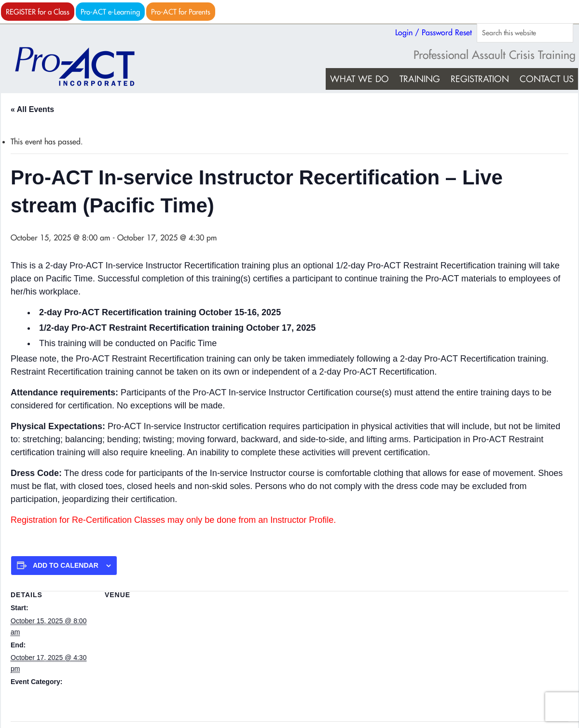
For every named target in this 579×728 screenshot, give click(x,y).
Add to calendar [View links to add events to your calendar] (66, 565)
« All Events (32, 109)
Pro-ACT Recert (34, 694)
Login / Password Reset (434, 32)
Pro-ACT (83, 67)
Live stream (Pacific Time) (144, 608)
